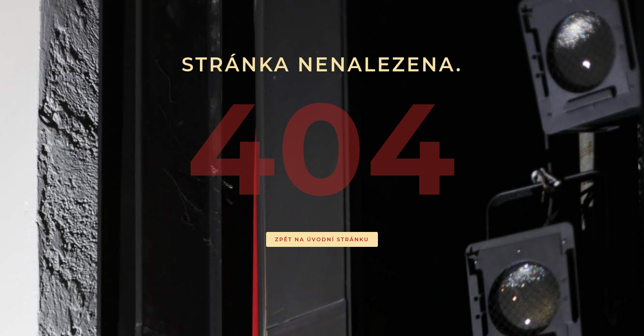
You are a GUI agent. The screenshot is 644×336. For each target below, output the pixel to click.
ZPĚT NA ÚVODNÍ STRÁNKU (322, 239)
